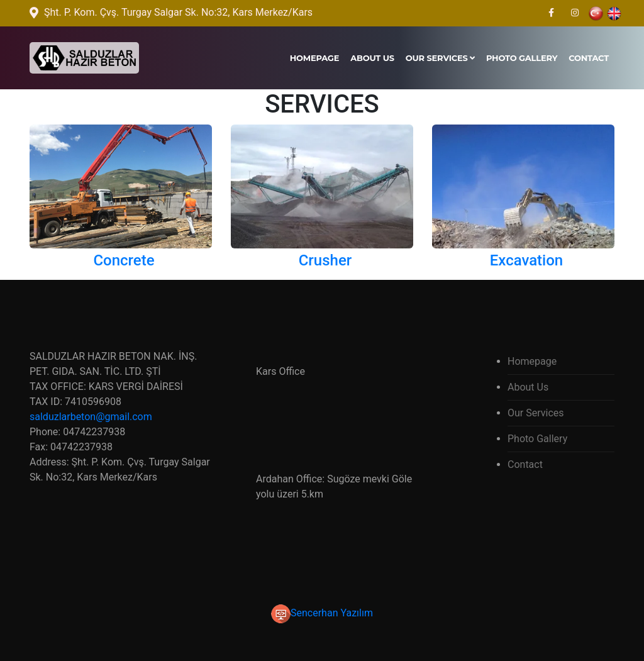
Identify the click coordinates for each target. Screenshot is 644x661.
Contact (589, 58)
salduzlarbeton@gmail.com (91, 417)
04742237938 (94, 432)
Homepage (315, 58)
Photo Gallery (522, 58)
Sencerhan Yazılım (322, 613)
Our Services (440, 58)
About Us (372, 58)
